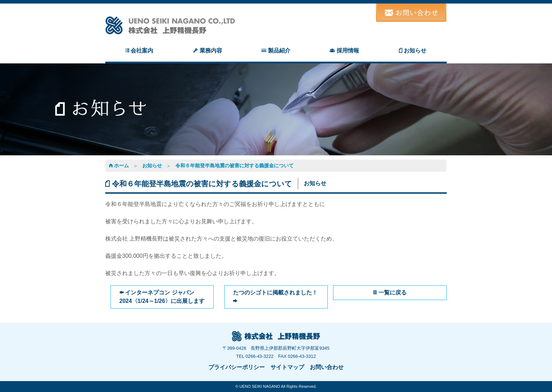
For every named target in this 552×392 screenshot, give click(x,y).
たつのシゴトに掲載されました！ (275, 297)
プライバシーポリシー (237, 367)
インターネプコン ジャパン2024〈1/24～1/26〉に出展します (162, 297)
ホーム (119, 166)
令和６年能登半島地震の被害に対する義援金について (234, 166)
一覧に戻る (390, 293)
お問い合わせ (327, 367)
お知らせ (152, 166)
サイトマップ (287, 367)
